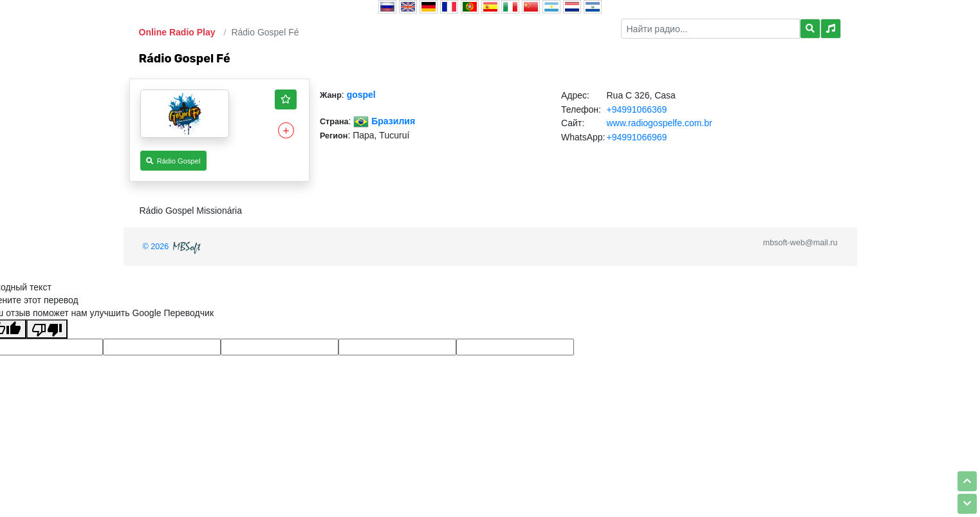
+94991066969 (636, 137)
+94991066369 (636, 109)
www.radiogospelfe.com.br (659, 123)
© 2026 (173, 247)
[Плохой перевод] (47, 329)
